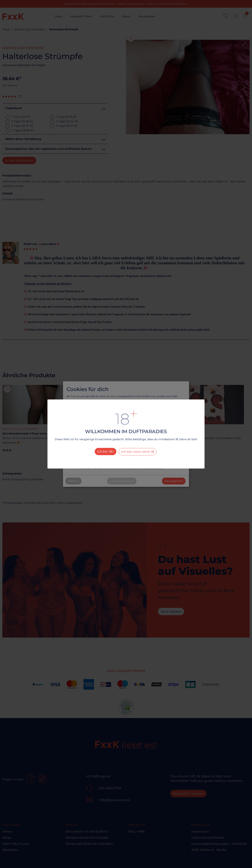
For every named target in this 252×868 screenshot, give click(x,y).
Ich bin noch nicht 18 (138, 452)
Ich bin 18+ (106, 452)
